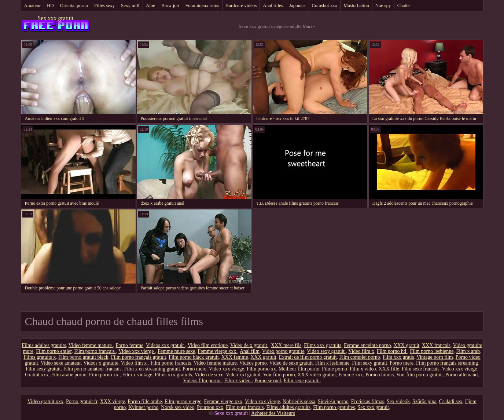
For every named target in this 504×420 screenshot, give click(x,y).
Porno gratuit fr (82, 401)
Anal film (250, 351)
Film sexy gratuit (369, 363)
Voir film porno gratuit (420, 375)
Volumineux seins (202, 5)
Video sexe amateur (61, 363)
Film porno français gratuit (139, 357)
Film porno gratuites (334, 407)
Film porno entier (54, 351)
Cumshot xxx (325, 5)
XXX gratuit (406, 345)
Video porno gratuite (283, 351)
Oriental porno (74, 5)
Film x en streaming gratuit (152, 369)
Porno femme (129, 345)
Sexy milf (130, 5)
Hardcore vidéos (241, 5)
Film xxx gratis (398, 357)
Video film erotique (208, 345)
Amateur (32, 5)
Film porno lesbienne (432, 351)
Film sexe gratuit (302, 381)
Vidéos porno (253, 363)
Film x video (363, 369)
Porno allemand (461, 375)
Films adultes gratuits (44, 345)
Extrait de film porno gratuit (308, 357)
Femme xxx (351, 375)
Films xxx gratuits (323, 345)
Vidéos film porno (203, 381)
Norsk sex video (178, 407)
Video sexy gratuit (326, 351)
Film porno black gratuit (194, 357)
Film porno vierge (183, 401)
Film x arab (468, 351)
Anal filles (273, 5)
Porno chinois (380, 375)
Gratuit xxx (37, 375)
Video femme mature (91, 345)
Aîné (150, 5)
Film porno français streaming (447, 363)
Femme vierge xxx (218, 351)
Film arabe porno (69, 375)
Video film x (361, 351)
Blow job (170, 5)
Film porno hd (392, 351)
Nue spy (383, 5)
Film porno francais (95, 351)
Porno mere (402, 363)
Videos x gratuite (101, 363)
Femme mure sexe (176, 351)
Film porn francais (245, 407)
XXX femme (235, 357)
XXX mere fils (286, 345)
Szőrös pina (424, 401)
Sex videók (398, 401)
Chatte (404, 5)
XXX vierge (113, 401)
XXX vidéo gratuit (317, 375)
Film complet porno (360, 357)
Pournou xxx (210, 407)
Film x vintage (137, 375)
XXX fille (389, 369)
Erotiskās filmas (368, 401)
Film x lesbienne (332, 363)
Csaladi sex (451, 401)
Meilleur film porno (299, 369)
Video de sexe (209, 375)
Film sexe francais (421, 369)
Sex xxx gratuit (56, 18)
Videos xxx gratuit (165, 345)
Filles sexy (104, 5)
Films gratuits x (40, 357)
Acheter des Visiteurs (273, 413)
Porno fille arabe (145, 401)
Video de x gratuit (249, 345)
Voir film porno (279, 375)
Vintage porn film (435, 357)
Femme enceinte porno (367, 345)
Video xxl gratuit (243, 375)
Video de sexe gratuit (291, 363)
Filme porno (334, 369)
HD (50, 5)
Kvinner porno (143, 407)
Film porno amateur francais (93, 369)
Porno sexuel (268, 381)
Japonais (297, 5)
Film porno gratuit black (83, 357)
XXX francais (436, 345)
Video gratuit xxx (45, 401)
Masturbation (356, 5)
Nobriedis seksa (299, 401)
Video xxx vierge (137, 351)
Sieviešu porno (333, 401)
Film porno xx (261, 369)
